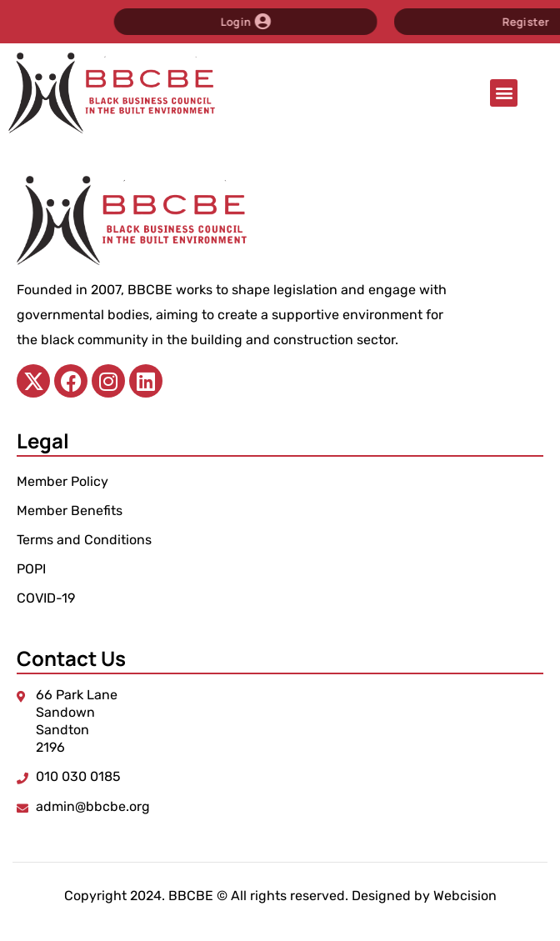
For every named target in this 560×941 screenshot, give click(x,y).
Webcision (465, 896)
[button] (504, 93)
